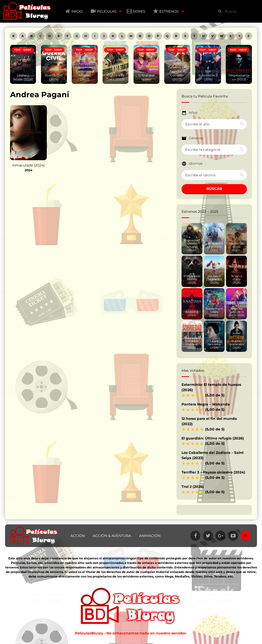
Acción (78, 536)
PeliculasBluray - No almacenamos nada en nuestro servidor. (131, 633)
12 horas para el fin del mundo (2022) (209, 421)
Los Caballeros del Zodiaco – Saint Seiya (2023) (213, 455)
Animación (150, 536)
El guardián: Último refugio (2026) (213, 438)
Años (193, 113)
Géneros (196, 138)
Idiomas (196, 163)
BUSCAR (214, 189)
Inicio (77, 11)
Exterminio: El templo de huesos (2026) (211, 387)
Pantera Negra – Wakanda (206, 404)
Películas (107, 11)
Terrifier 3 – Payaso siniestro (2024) (213, 472)
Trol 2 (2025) (193, 487)
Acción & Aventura (112, 536)
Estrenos (169, 11)
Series (139, 11)
